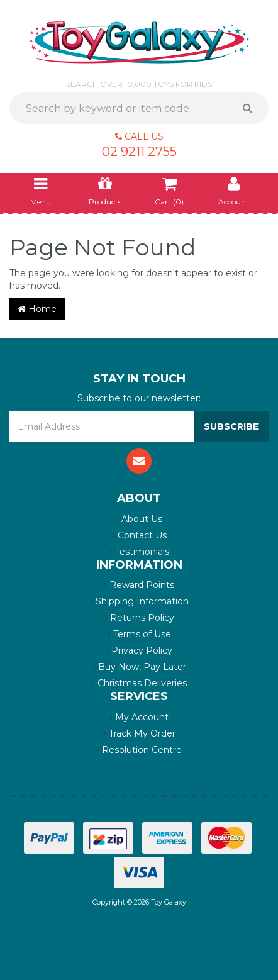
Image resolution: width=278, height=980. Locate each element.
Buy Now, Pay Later (139, 667)
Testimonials (139, 552)
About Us (139, 519)
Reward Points (139, 585)
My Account (139, 717)
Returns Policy (139, 618)
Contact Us (139, 535)
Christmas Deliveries (139, 683)
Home (37, 309)
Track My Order (139, 733)
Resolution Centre (139, 750)
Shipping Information (139, 601)
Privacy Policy (139, 650)
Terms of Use (139, 634)
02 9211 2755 (139, 152)
